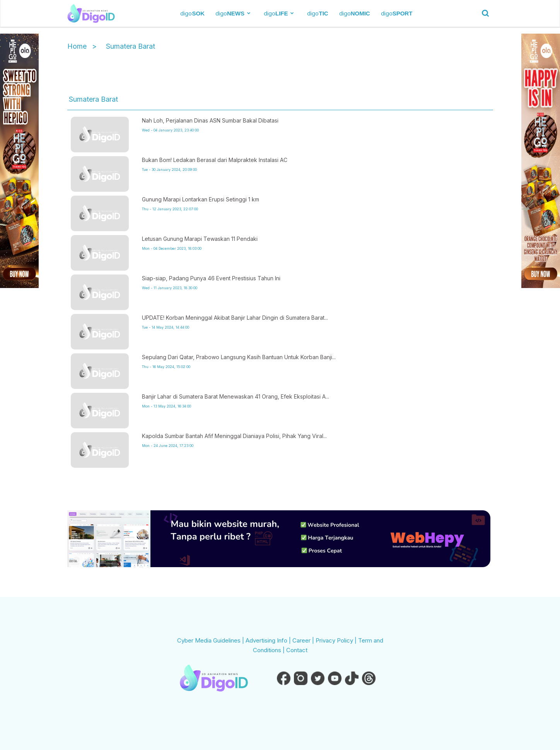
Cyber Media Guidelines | (211, 640)
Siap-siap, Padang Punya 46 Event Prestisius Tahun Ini (211, 278)
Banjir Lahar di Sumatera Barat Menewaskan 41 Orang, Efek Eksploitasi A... (236, 396)
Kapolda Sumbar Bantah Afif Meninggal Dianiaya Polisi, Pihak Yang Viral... (234, 436)
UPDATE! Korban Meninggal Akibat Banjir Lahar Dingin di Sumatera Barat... (235, 318)
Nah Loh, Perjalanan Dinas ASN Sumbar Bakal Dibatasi (210, 120)
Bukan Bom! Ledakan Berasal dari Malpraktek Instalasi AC (215, 160)
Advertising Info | (269, 640)
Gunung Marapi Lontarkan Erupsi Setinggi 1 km (201, 199)
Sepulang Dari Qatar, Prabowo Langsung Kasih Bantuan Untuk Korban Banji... (239, 357)
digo (192, 13)
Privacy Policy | (337, 640)
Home (77, 46)
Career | (304, 640)
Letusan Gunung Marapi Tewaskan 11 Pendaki (200, 239)
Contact (297, 650)
